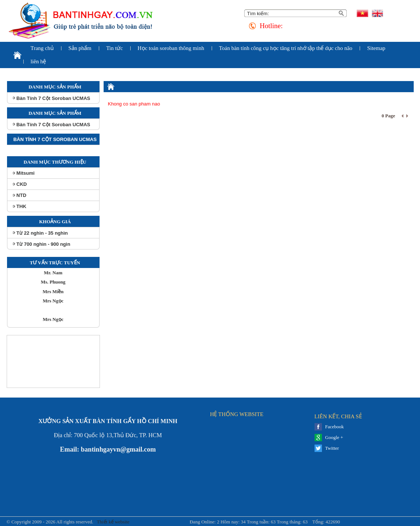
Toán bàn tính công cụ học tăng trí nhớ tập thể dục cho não (286, 48)
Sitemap (376, 48)
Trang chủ (42, 48)
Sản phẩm (80, 48)
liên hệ (38, 61)
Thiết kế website (112, 522)
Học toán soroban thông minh (171, 48)
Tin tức (115, 48)
